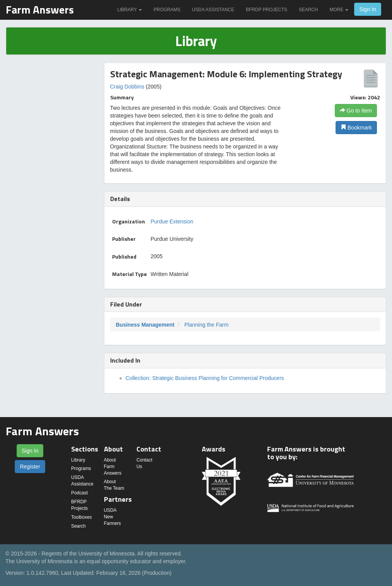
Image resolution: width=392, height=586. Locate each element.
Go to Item (356, 111)
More (339, 10)
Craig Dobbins (127, 87)
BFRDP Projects (267, 10)
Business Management (145, 325)
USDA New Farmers (112, 517)
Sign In (368, 9)
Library (130, 10)
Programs (167, 10)
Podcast (79, 493)
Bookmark (356, 128)
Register (30, 467)
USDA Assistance (213, 10)
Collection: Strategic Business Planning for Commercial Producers (205, 378)
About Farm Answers (113, 467)
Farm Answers (40, 9)
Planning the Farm (206, 325)
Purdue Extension (172, 221)
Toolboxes (82, 517)
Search (308, 10)
